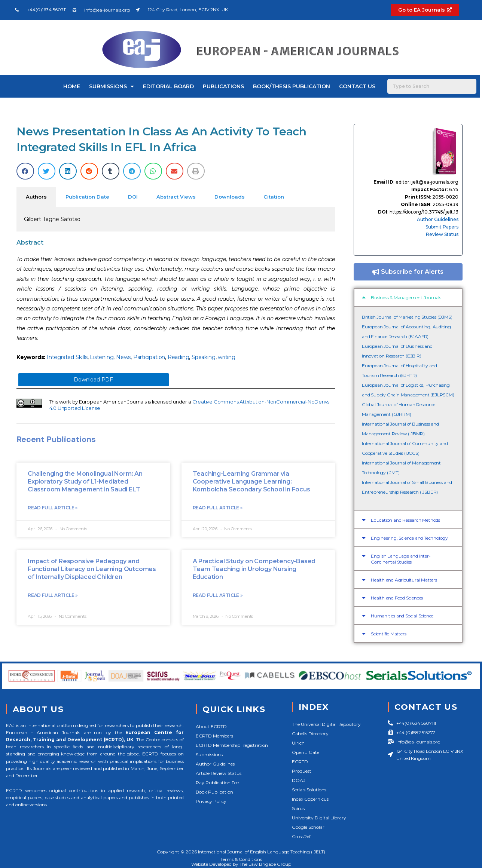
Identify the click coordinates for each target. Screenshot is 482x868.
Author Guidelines (438, 219)
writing (227, 357)
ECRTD (300, 762)
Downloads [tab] (230, 197)
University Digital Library (319, 818)
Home (72, 86)
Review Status (442, 234)
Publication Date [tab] (87, 197)
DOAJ (299, 780)
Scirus (298, 808)
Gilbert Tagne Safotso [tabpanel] (52, 219)
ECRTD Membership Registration (232, 745)
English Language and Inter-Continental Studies (401, 559)
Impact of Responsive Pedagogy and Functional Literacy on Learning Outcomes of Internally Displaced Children (92, 570)
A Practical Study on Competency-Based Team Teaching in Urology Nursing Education (254, 570)
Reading (179, 357)
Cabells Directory (310, 734)
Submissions (112, 86)
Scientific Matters (388, 634)
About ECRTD (211, 726)
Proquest (302, 771)
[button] (25, 171)
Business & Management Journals (406, 297)
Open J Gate (306, 752)
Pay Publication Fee (217, 783)
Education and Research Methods (405, 520)
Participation (149, 357)
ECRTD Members (214, 736)
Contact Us (357, 86)
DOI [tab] (133, 197)
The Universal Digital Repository (326, 724)
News (123, 357)
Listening (102, 357)
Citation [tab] (274, 197)
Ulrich (298, 743)
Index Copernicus (310, 799)
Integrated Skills (67, 357)
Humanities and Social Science (402, 616)
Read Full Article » (53, 508)
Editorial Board (168, 86)
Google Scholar (308, 827)
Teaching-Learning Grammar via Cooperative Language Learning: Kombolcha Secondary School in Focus (251, 482)
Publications (223, 86)
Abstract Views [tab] (176, 197)
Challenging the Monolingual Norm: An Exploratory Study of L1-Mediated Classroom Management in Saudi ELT (85, 482)
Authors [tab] (36, 197)
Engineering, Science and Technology (409, 538)
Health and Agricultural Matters (404, 580)
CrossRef (301, 836)
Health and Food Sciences (397, 598)
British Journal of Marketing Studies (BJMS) (407, 317)
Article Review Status (219, 773)
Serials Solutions (309, 790)
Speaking (203, 357)
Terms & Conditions (241, 859)
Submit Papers (442, 227)
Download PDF (93, 380)
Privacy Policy (211, 801)
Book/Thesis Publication (292, 86)
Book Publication (214, 792)
